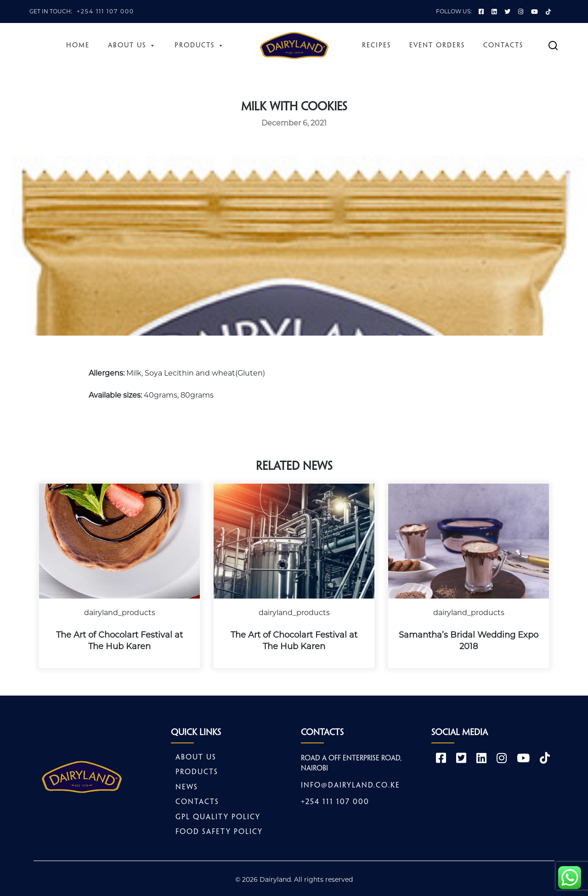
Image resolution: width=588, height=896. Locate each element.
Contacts (503, 46)
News (187, 787)
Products (200, 46)
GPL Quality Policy (218, 817)
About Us (132, 46)
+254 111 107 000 (105, 11)
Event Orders (437, 46)
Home (78, 46)
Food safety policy (219, 832)
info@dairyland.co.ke (351, 785)
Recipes (376, 46)
